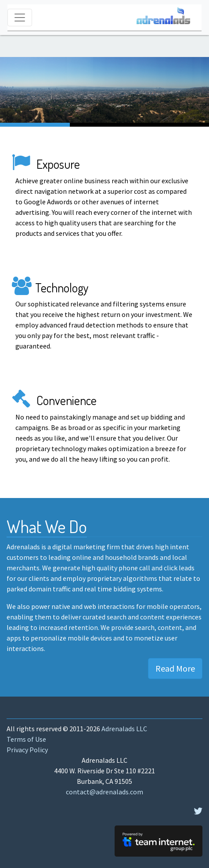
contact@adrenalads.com (104, 792)
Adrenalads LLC (124, 729)
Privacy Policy (27, 750)
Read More (175, 668)
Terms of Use (26, 739)
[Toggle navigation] (20, 18)
